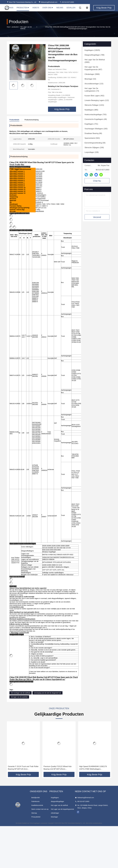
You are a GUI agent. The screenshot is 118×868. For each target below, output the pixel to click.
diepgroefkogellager (57, 801)
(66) (93, 133)
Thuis (11, 8)
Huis (8, 27)
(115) (94, 84)
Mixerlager (54, 817)
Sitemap (34, 813)
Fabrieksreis (35, 801)
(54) (90, 79)
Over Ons (48, 8)
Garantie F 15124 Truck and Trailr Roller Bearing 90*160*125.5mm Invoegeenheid (23, 768)
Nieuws (60, 8)
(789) (94, 55)
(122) (97, 100)
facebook (78, 812)
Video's (36, 8)
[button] (12, 747)
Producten (23, 8)
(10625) (92, 50)
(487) (93, 68)
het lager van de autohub (19, 697)
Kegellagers (55, 798)
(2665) (95, 61)
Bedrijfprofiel (36, 798)
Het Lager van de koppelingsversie (62, 809)
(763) (96, 115)
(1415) (94, 105)
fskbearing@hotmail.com (48, 2)
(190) (94, 148)
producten (15, 27)
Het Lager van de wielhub (26, 28)
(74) (92, 90)
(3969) (92, 74)
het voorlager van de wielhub (21, 693)
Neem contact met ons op (40, 809)
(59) (95, 143)
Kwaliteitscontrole (37, 805)
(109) (92, 152)
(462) (94, 96)
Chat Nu (97, 181)
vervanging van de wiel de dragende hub (47, 693)
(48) (96, 119)
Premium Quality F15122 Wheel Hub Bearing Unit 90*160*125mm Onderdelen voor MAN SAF (57, 768)
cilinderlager (55, 813)
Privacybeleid (36, 817)
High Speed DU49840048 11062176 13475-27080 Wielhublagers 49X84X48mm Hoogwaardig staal (93, 768)
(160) (96, 129)
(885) (91, 110)
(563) (92, 138)
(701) (91, 124)
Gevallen (71, 8)
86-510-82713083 (67, 2)
